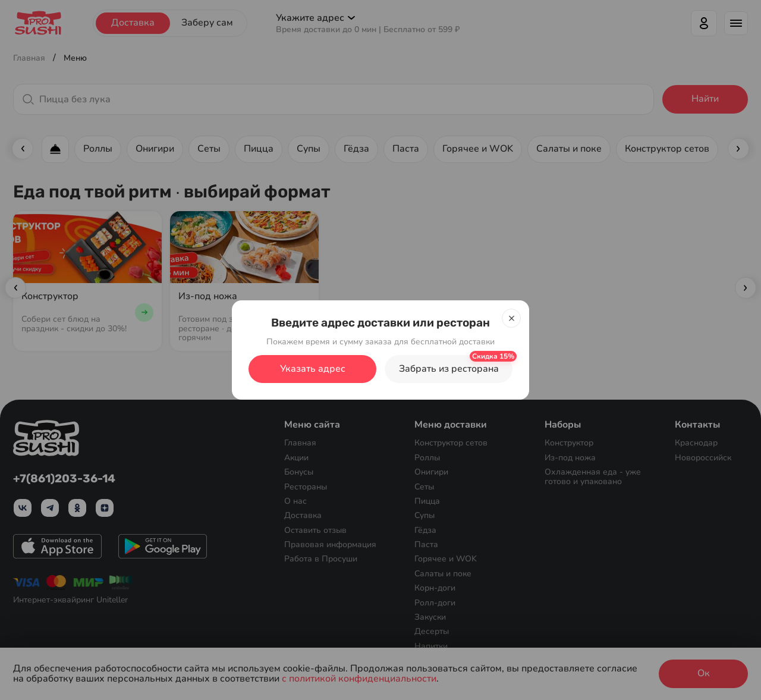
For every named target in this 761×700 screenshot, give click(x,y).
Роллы (427, 458)
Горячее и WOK (446, 559)
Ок (704, 673)
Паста (426, 544)
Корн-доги (435, 588)
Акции (296, 458)
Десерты (432, 631)
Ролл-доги (435, 603)
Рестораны (306, 486)
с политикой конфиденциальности (359, 679)
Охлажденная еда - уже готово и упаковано (593, 477)
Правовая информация (330, 544)
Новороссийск (703, 458)
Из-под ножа (570, 458)
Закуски (430, 617)
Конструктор (569, 443)
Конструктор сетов (451, 443)
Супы (424, 515)
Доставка (303, 515)
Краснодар (696, 443)
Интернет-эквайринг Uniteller (70, 600)
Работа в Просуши (321, 559)
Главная (300, 443)
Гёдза (425, 530)
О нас (295, 501)
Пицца (427, 501)
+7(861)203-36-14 (64, 479)
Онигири (431, 472)
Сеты (424, 486)
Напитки (431, 646)
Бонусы (299, 472)
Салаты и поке (443, 574)
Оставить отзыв (315, 530)
